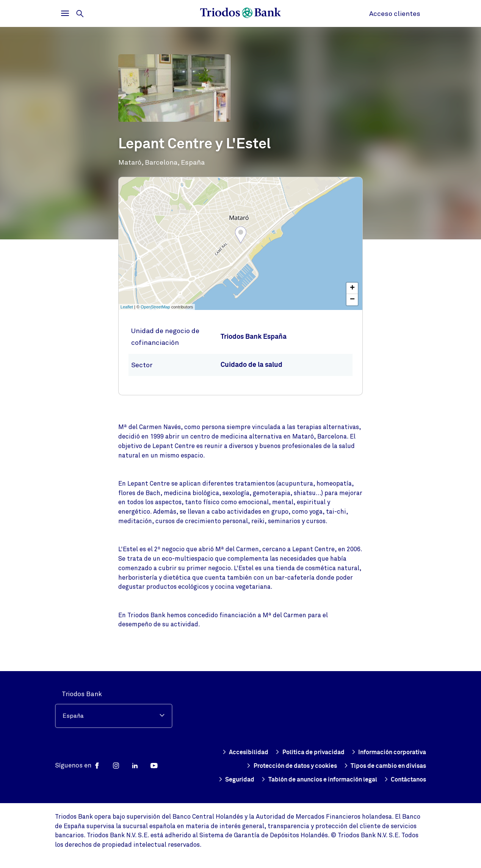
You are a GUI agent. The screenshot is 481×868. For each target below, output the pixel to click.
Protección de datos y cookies (378, 752)
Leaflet (127, 307)
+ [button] (352, 288)
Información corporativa (281, 752)
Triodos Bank (82, 680)
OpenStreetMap (155, 307)
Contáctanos (403, 780)
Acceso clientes (395, 14)
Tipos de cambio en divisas (338, 766)
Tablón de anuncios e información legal (309, 780)
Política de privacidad (390, 739)
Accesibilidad (324, 739)
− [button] (352, 300)
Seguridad (407, 766)
